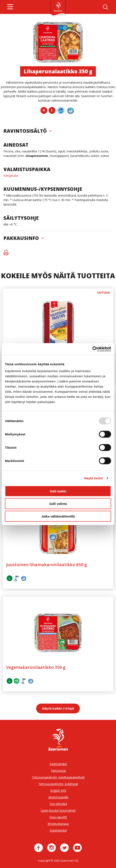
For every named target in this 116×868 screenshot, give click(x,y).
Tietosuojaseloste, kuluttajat (58, 784)
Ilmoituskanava (58, 824)
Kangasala (11, 175)
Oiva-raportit (58, 817)
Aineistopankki (58, 797)
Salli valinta (58, 504)
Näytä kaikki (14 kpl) (58, 708)
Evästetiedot (58, 830)
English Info (58, 791)
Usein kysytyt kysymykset (58, 810)
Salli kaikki (58, 491)
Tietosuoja (58, 771)
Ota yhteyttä (58, 804)
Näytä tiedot (94, 478)
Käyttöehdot (58, 764)
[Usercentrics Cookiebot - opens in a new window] (92, 349)
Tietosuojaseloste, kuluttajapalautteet (58, 777)
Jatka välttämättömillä (58, 516)
